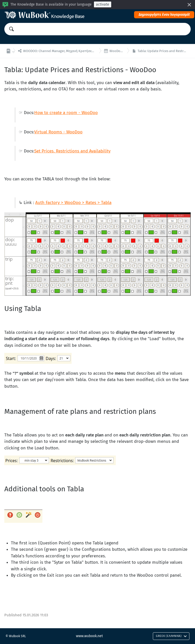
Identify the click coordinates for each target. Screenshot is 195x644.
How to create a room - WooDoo (66, 113)
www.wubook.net (89, 636)
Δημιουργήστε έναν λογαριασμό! (164, 15)
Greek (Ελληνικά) (171, 636)
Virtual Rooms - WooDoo (58, 132)
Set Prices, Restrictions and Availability (72, 151)
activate (103, 4)
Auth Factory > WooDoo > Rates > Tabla (73, 203)
